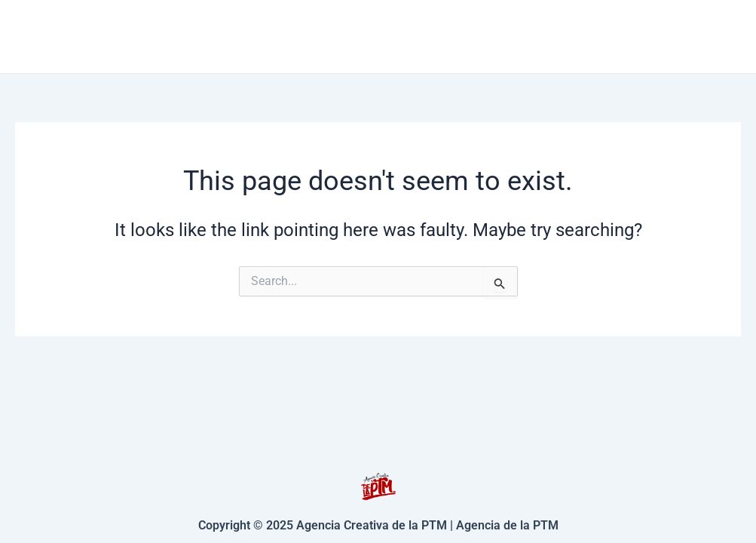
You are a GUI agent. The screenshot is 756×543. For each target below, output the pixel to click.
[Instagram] (734, 37)
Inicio (328, 36)
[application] (461, 36)
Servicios (426, 36)
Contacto (537, 36)
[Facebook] (712, 37)
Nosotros (639, 36)
